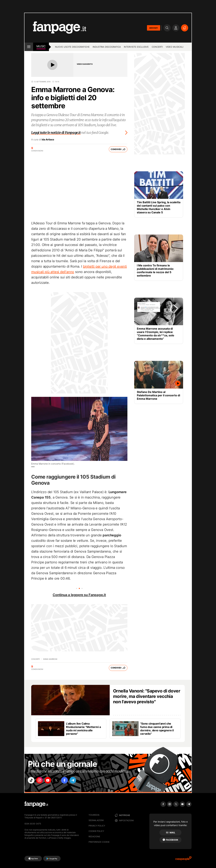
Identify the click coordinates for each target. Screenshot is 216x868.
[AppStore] (33, 859)
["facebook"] (70, 781)
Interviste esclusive (136, 47)
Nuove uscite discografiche (72, 47)
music (41, 46)
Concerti (157, 47)
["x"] (60, 781)
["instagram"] (41, 781)
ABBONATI (154, 28)
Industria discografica (107, 47)
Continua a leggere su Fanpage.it (79, 595)
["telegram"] (79, 781)
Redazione (94, 836)
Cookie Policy (96, 831)
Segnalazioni (96, 820)
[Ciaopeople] (183, 859)
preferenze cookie (99, 842)
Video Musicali (174, 47)
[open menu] (29, 47)
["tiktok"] (32, 781)
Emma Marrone (50, 659)
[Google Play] (52, 859)
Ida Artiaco (48, 140)
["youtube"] (51, 781)
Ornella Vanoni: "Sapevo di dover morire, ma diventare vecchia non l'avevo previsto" (147, 696)
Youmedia (94, 815)
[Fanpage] (36, 804)
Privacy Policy (97, 826)
